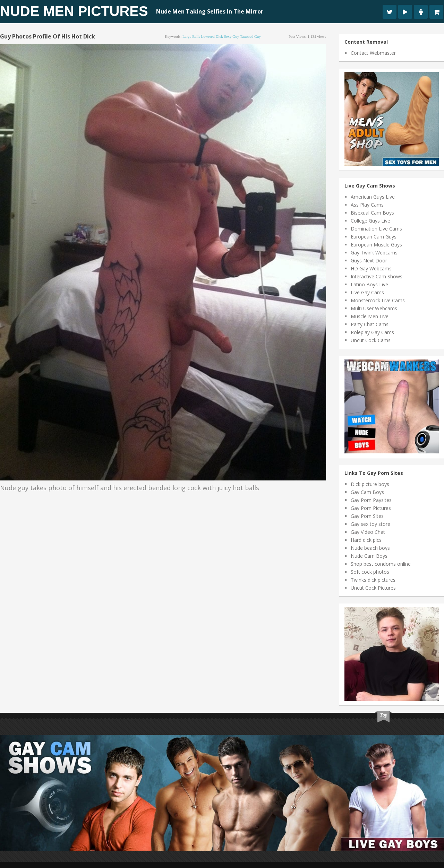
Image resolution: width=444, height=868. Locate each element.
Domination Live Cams (376, 229)
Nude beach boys (370, 548)
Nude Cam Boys (369, 556)
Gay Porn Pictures (371, 508)
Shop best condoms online (381, 564)
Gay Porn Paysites (371, 500)
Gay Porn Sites (367, 516)
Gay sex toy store (370, 524)
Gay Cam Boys (367, 492)
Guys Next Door (369, 261)
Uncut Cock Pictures (373, 588)
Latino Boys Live (369, 284)
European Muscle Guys (376, 245)
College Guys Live (370, 221)
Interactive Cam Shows (377, 276)
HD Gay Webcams (371, 268)
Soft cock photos (370, 572)
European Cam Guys (374, 237)
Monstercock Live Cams (378, 300)
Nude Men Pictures (74, 11)
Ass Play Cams (367, 205)
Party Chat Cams (370, 324)
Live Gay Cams (367, 292)
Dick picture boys (370, 484)
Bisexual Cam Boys (372, 213)
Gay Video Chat (368, 532)
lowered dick (212, 36)
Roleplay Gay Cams (372, 332)
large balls (191, 36)
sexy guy (232, 36)
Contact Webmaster (373, 53)
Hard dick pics (366, 540)
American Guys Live (373, 197)
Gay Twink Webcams (374, 253)
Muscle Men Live (370, 316)
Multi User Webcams (374, 308)
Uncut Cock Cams (371, 340)
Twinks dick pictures (373, 580)
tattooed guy (250, 36)
